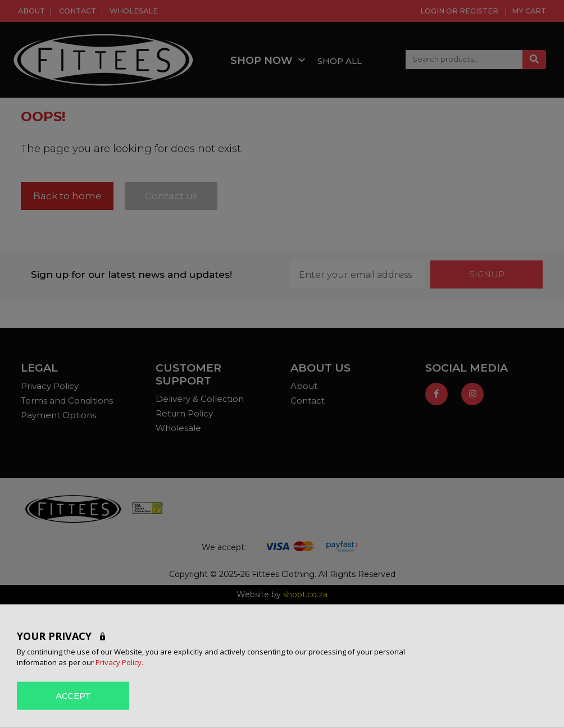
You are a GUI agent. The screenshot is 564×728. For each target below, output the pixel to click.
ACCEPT (73, 695)
